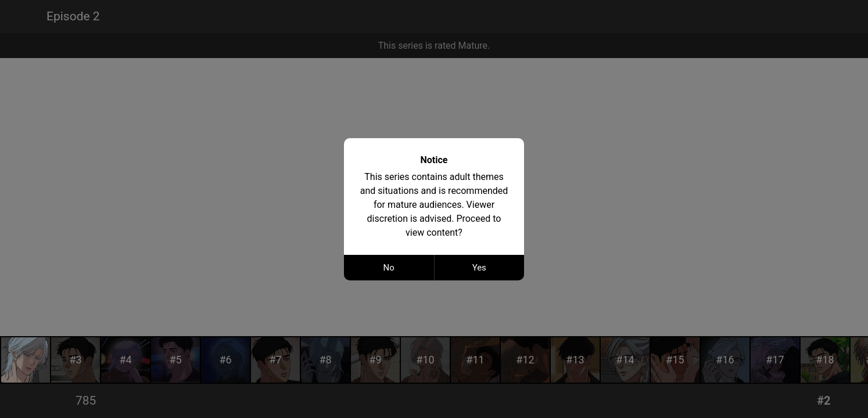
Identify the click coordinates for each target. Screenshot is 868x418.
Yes (479, 268)
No (389, 268)
